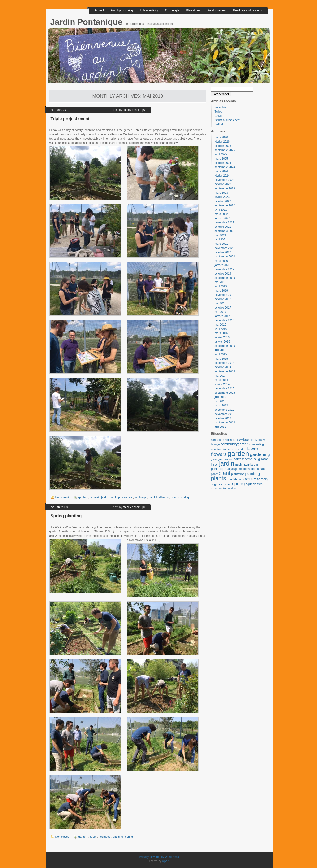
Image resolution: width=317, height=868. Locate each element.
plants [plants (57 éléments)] (219, 478)
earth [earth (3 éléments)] (241, 449)
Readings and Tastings (247, 10)
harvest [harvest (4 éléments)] (239, 459)
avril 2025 (221, 154)
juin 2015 (220, 350)
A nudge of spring (122, 10)
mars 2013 (221, 406)
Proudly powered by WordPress (159, 857)
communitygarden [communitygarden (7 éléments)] (235, 444)
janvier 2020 (222, 265)
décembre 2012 (224, 410)
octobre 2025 (223, 146)
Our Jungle (172, 10)
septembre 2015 (225, 346)
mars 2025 (221, 159)
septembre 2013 (225, 393)
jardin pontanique (121, 497)
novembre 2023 (224, 180)
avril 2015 (221, 354)
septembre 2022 (225, 205)
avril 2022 (221, 210)
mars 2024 (221, 171)
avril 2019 (221, 286)
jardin (105, 497)
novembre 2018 (224, 295)
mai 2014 (220, 376)
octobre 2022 (223, 201)
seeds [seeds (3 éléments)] (222, 484)
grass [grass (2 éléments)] (214, 459)
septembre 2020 (225, 257)
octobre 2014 (223, 367)
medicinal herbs (159, 497)
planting (118, 837)
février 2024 (222, 176)
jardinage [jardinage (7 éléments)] (242, 464)
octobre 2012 (223, 418)
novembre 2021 (224, 222)
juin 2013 (220, 397)
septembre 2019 (225, 278)
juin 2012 (220, 427)
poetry (175, 497)
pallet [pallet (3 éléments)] (214, 474)
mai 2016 (220, 325)
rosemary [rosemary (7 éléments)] (261, 479)
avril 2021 (221, 240)
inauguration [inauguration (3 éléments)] (261, 459)
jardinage (140, 497)
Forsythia (220, 107)
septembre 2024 (225, 167)
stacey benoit (131, 110)
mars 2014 (221, 380)
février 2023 (222, 197)
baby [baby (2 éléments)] (240, 440)
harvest (94, 497)
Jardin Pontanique (88, 22)
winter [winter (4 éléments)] (223, 488)
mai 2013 (220, 401)
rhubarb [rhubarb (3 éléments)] (239, 479)
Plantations (193, 10)
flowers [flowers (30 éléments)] (219, 454)
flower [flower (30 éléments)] (252, 448)
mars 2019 (221, 291)
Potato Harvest (217, 10)
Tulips (218, 112)
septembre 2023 (225, 188)
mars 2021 (221, 244)
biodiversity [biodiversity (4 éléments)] (257, 440)
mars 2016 (221, 333)
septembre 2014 (225, 371)
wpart (166, 861)
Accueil (99, 10)
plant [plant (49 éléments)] (224, 473)
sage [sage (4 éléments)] (214, 484)
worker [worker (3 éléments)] (232, 489)
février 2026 (222, 142)
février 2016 (222, 337)
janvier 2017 (222, 316)
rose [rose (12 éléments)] (249, 479)
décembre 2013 (224, 388)
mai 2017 (220, 312)
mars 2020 (221, 261)
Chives (219, 116)
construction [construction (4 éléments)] (219, 449)
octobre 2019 (223, 274)
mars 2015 (221, 359)
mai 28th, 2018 (60, 110)
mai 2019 (220, 282)
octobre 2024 (223, 163)
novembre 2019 (224, 269)
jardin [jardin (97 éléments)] (227, 463)
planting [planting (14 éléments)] (252, 474)
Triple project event (70, 119)
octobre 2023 (223, 184)
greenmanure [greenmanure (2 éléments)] (225, 459)
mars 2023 (221, 193)
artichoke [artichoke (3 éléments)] (230, 440)
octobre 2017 (223, 308)
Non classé (62, 497)
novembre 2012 (224, 414)
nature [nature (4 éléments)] (264, 469)
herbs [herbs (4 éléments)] (248, 459)
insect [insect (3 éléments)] (215, 465)
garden (83, 497)
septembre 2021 (225, 231)
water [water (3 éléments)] (215, 489)
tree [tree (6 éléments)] (260, 484)
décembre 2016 (224, 320)
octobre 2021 (223, 227)
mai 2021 (220, 235)
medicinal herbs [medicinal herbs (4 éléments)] (248, 469)
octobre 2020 (223, 252)
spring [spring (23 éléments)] (239, 484)
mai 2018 (220, 303)
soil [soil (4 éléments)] (229, 484)
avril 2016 (221, 329)
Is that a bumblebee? (228, 120)
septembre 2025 (225, 150)
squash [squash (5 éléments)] (251, 484)
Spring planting (66, 516)
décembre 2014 (224, 363)
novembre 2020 (224, 248)
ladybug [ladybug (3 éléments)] (232, 469)
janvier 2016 (222, 342)
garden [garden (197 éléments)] (238, 453)
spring (185, 497)
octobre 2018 (223, 299)
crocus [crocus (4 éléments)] (233, 449)
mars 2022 (221, 214)
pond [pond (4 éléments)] (230, 479)
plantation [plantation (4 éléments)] (238, 474)
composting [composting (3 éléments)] (257, 444)
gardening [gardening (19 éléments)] (260, 454)
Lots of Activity (149, 10)
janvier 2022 (222, 218)
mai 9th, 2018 (59, 507)
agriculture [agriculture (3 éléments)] (218, 440)
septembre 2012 (225, 423)
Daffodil (219, 124)
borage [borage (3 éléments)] (215, 444)
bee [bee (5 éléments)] (246, 440)
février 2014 (222, 384)
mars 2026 (221, 137)
